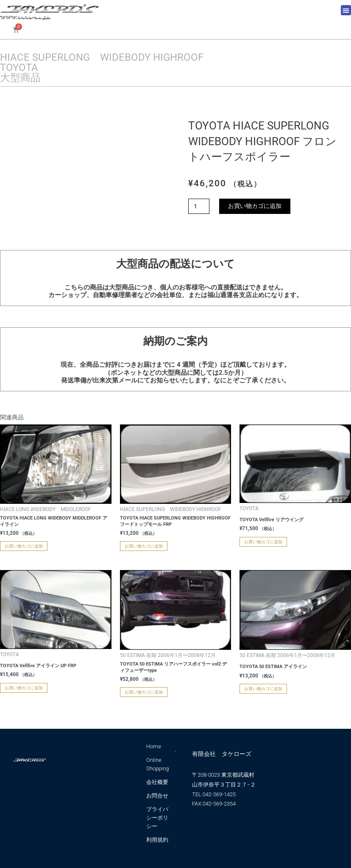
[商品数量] (199, 206)
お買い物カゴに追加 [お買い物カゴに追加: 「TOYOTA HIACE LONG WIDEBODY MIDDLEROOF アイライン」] (24, 546)
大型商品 (20, 78)
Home (154, 746)
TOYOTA (19, 67)
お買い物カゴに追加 (255, 206)
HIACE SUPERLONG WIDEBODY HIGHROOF (102, 57)
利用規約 (157, 840)
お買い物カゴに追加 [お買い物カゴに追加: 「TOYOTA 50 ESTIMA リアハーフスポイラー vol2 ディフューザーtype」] (144, 692)
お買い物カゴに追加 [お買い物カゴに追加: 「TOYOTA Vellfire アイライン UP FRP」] (24, 688)
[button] (346, 10)
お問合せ (157, 796)
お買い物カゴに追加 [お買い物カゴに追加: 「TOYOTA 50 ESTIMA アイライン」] (263, 689)
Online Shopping (157, 764)
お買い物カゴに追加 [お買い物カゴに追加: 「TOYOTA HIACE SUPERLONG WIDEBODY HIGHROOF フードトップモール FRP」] (144, 546)
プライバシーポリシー (157, 818)
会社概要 (157, 782)
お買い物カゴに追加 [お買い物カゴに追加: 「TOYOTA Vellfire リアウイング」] (263, 542)
